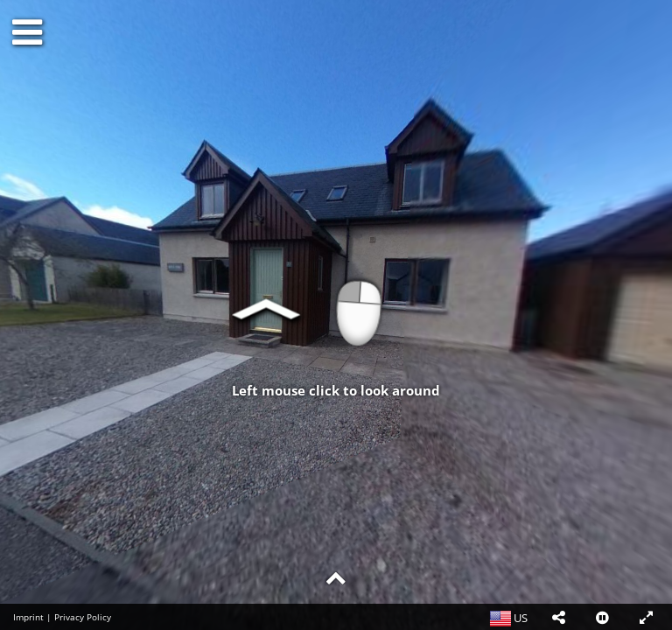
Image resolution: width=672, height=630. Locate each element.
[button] (558, 617)
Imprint (28, 617)
